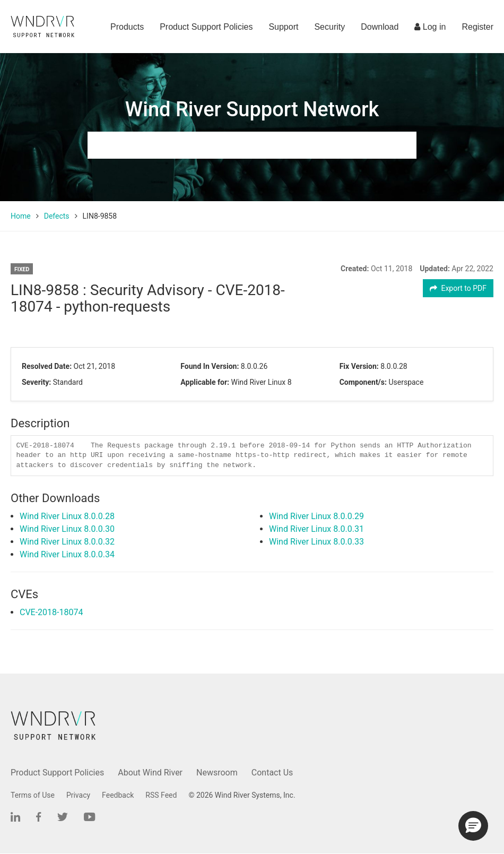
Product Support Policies (206, 27)
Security (329, 27)
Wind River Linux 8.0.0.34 (67, 554)
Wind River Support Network (252, 109)
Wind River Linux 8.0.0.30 (67, 529)
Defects (57, 216)
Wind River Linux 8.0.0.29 (316, 516)
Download (380, 27)
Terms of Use (33, 795)
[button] (473, 826)
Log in (430, 27)
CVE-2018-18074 (51, 612)
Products (127, 27)
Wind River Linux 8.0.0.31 (316, 529)
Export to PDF (458, 288)
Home (21, 216)
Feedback (118, 795)
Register (477, 27)
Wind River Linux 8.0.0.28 (67, 516)
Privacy (78, 795)
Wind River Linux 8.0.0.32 (67, 542)
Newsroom (217, 773)
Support (283, 27)
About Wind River (150, 773)
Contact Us (272, 773)
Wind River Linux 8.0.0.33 (316, 542)
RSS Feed (161, 795)
